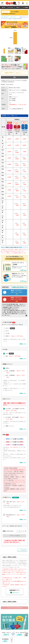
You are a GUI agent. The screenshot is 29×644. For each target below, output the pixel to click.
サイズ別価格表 (25, 7)
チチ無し (8, 333)
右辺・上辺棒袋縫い (15, 375)
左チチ (10, 328)
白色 (10, 354)
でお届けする (15, 439)
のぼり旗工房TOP (5, 17)
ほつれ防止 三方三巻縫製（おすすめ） (15, 409)
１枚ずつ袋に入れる (15, 502)
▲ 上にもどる (22, 550)
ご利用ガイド (18, 7)
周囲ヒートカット (10, 426)
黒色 (14, 356)
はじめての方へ (11, 7)
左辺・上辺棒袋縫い (15, 371)
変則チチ (15, 336)
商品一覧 (4, 7)
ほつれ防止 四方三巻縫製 (15, 418)
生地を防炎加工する (15, 515)
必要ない (8, 368)
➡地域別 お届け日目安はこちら (19, 287)
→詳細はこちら (22, 344)
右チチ (7, 331)
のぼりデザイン (14, 17)
